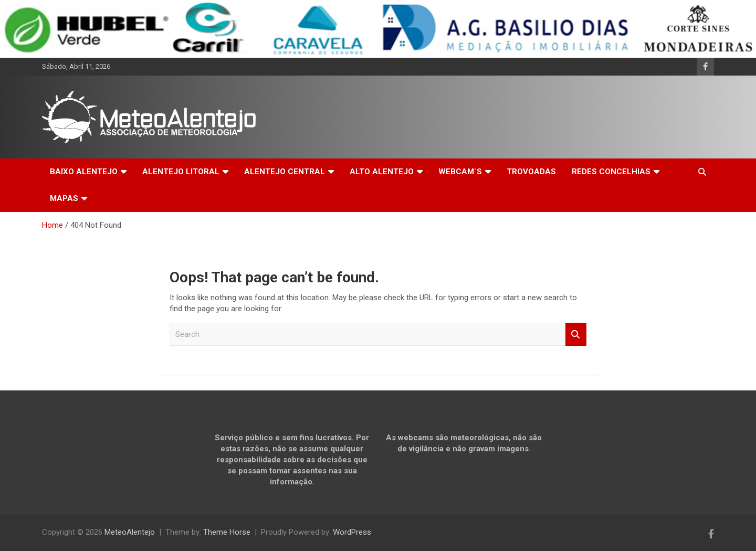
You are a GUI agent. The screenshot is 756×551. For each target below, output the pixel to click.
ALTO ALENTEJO (382, 172)
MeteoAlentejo (130, 532)
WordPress (352, 532)
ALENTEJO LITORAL (181, 172)
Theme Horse (227, 532)
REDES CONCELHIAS (611, 172)
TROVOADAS (531, 172)
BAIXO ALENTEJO (84, 172)
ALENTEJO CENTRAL (285, 172)
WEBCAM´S (460, 172)
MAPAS (64, 198)
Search (576, 335)
